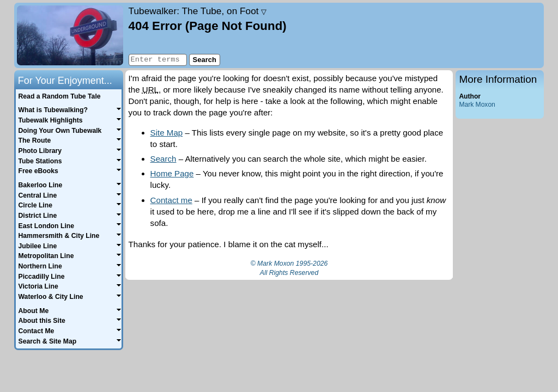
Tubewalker (198, 11)
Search (163, 159)
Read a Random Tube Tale (59, 96)
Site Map (167, 133)
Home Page (172, 173)
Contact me (171, 200)
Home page (70, 35)
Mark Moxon (477, 105)
